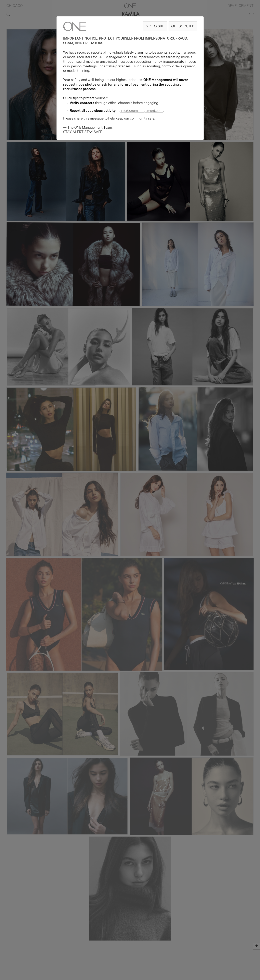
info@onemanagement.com (142, 111)
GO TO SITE (155, 26)
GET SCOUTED (183, 26)
